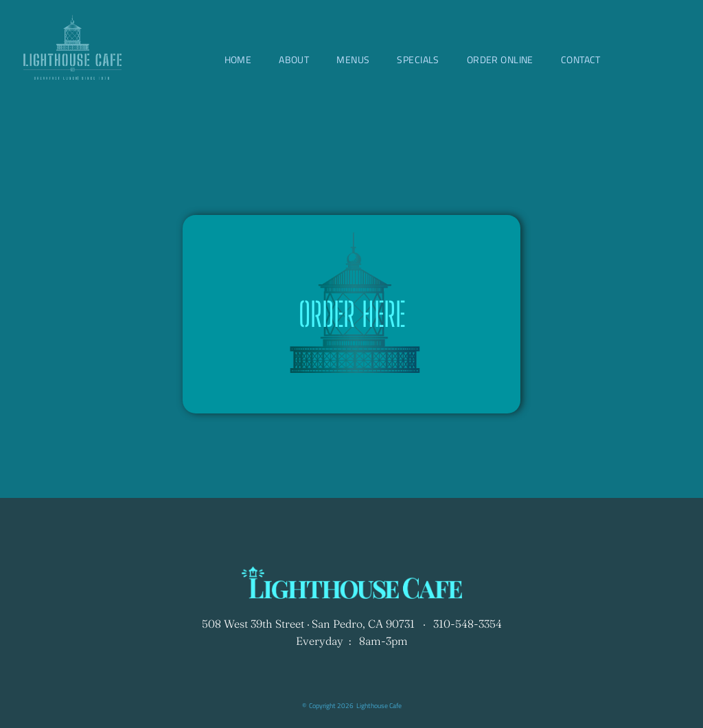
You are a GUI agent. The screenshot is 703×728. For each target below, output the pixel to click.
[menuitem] (238, 59)
